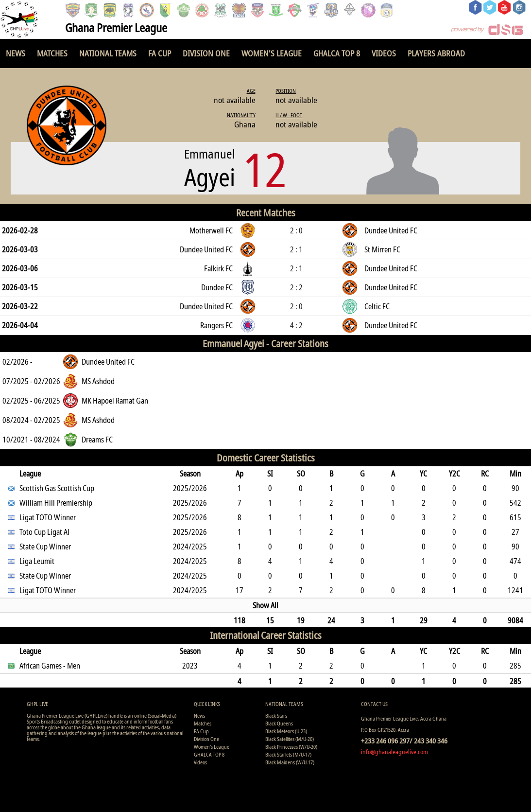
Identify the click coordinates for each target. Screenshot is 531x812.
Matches (52, 53)
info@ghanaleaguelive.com (394, 752)
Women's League (272, 53)
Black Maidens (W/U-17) (290, 762)
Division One (206, 53)
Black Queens (279, 723)
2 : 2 (296, 287)
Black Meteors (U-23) (286, 731)
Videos (384, 53)
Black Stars (276, 715)
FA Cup (160, 53)
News (16, 53)
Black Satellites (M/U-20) (290, 739)
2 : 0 (296, 230)
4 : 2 (296, 325)
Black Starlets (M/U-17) (288, 754)
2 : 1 (296, 249)
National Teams (108, 53)
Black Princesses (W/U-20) (291, 747)
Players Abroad (436, 53)
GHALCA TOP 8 (337, 53)
